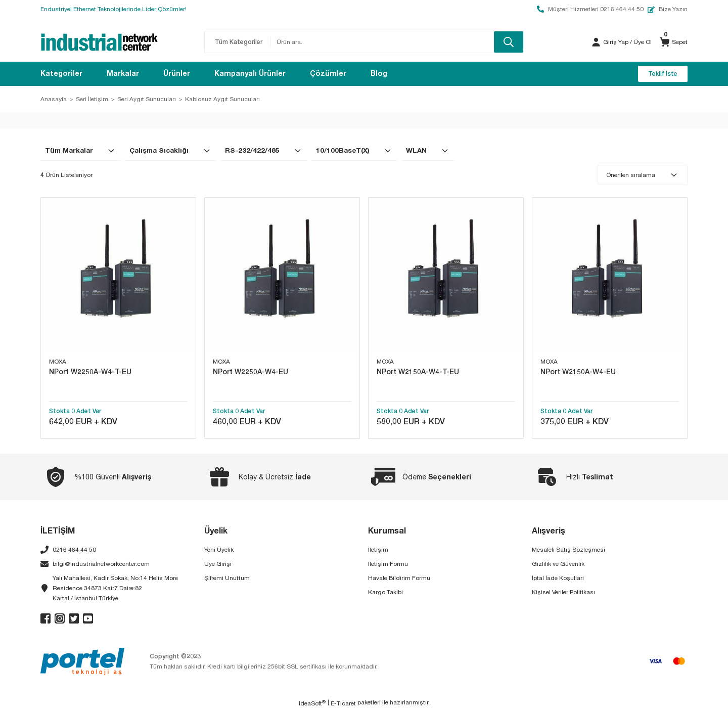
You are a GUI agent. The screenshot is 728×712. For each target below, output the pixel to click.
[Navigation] (61, 74)
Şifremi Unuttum (227, 580)
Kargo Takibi (385, 594)
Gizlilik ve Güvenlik (558, 565)
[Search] (397, 42)
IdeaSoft (312, 704)
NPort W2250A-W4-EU (251, 371)
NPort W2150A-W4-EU (578, 371)
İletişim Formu (388, 565)
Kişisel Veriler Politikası (563, 594)
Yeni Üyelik (219, 551)
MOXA (58, 362)
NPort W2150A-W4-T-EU (418, 371)
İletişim (378, 551)
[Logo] (99, 42)
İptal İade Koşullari (558, 580)
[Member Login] (596, 42)
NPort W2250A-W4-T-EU (90, 371)
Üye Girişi (218, 565)
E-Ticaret (343, 705)
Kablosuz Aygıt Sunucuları (222, 99)
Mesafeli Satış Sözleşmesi (568, 551)
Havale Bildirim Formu (399, 580)
